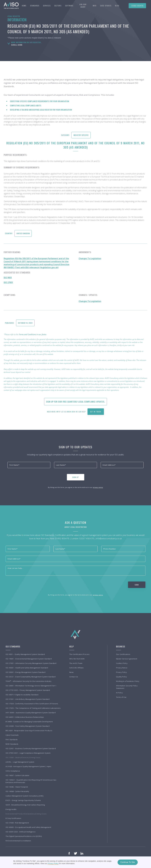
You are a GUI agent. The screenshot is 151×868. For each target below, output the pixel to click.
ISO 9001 (8, 278)
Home (24, 6)
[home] (10, 6)
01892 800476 (137, 6)
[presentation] (26, 477)
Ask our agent (83, 6)
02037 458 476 (87, 538)
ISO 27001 (8, 282)
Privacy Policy (53, 864)
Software (69, 6)
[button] (35, 6)
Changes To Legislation (90, 258)
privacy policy (98, 487)
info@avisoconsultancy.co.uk (109, 538)
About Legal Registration (75, 527)
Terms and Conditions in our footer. (33, 334)
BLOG (117, 6)
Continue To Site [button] (128, 862)
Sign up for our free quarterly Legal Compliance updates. (75, 402)
